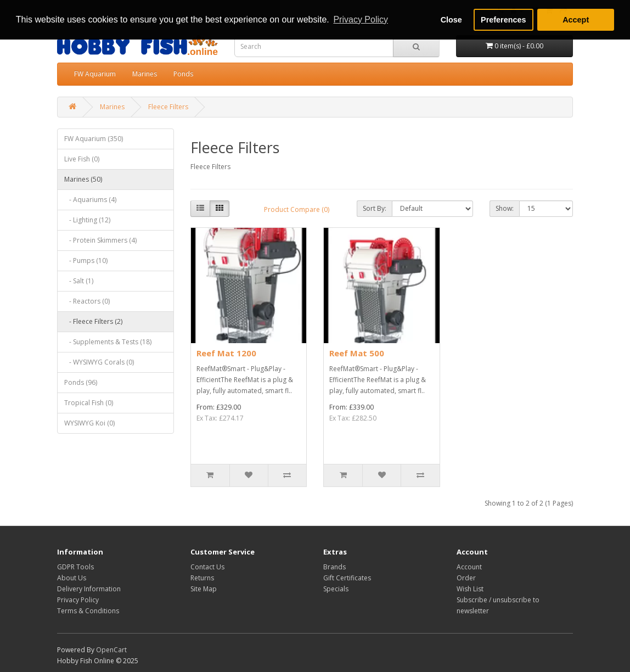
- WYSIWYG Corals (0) (99, 362)
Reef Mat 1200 (226, 353)
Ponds (183, 74)
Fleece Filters (168, 107)
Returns (202, 578)
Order (466, 578)
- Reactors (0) (87, 301)
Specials (336, 589)
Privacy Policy (78, 600)
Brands (334, 567)
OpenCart (111, 650)
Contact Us (207, 567)
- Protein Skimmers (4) (100, 240)
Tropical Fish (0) (89, 403)
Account (469, 567)
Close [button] (451, 20)
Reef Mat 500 (357, 353)
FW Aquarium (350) (94, 139)
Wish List (470, 589)
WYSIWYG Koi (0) (89, 423)
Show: (505, 208)
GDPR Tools (75, 567)
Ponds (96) (81, 382)
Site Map (204, 589)
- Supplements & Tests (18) (108, 342)
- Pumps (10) (86, 261)
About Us (72, 578)
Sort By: (375, 208)
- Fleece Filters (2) (93, 321)
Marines (145, 74)
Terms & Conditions (88, 611)
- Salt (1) (79, 281)
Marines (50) (83, 179)
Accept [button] (576, 20)
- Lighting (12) (87, 220)
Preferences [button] (503, 20)
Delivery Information (89, 589)
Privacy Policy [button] (361, 19)
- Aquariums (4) (90, 200)
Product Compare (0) (297, 209)
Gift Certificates (347, 578)
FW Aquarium (95, 74)
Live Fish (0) (82, 159)
